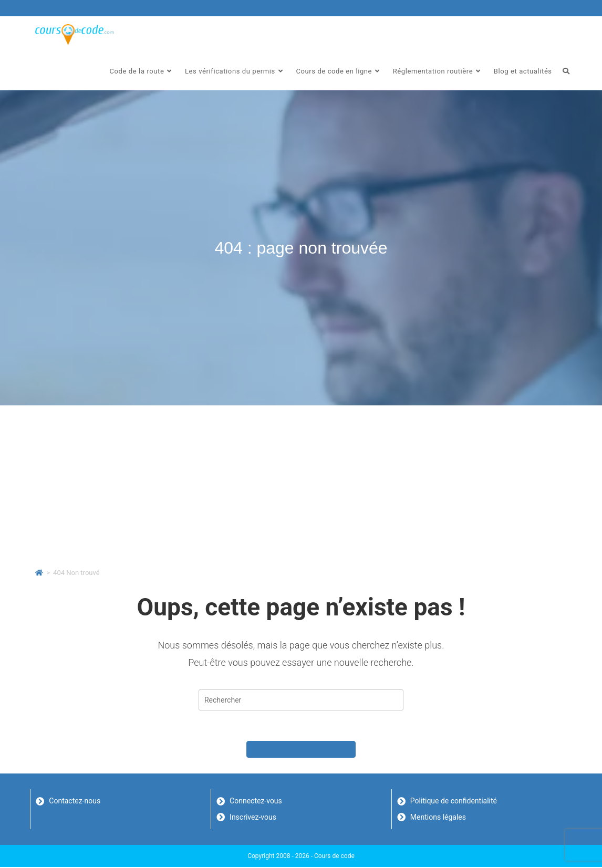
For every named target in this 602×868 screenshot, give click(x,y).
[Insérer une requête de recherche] (301, 700)
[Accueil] (39, 573)
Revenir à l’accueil (301, 751)
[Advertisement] (301, 484)
